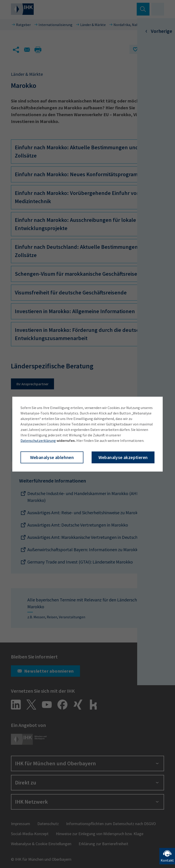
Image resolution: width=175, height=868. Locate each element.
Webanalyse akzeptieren (123, 457)
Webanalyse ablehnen (52, 457)
